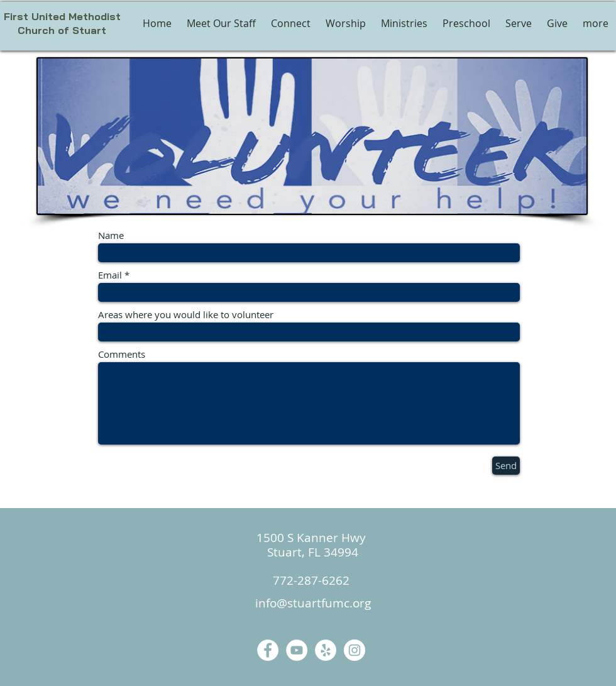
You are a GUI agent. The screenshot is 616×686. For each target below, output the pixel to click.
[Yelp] (326, 650)
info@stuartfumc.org (313, 603)
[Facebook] (268, 650)
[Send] (506, 466)
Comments (122, 354)
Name (111, 235)
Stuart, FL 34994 (311, 552)
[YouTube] (297, 650)
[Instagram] (355, 650)
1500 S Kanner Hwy (311, 538)
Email (110, 275)
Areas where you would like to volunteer (186, 315)
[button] (346, 23)
